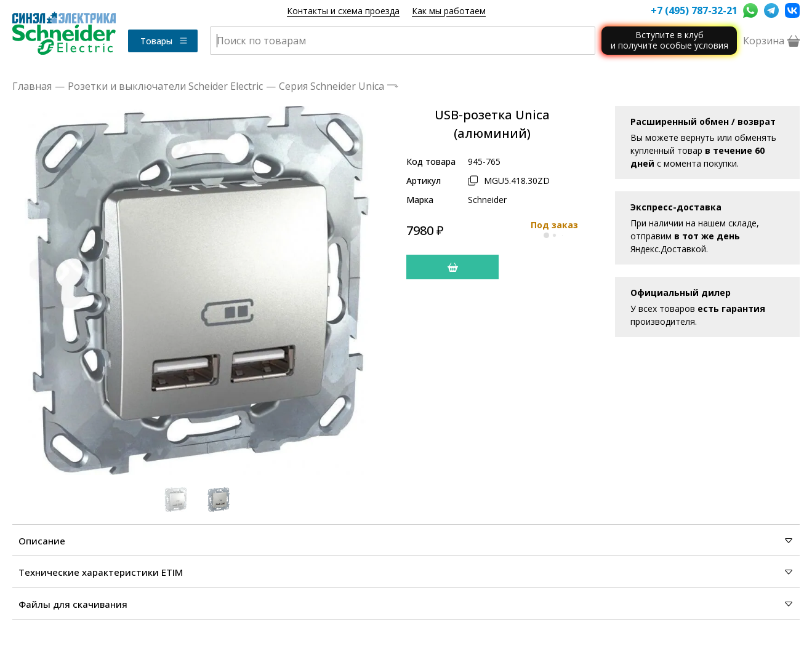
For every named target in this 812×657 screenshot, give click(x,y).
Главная (32, 86)
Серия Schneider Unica (332, 86)
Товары (164, 41)
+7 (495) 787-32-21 (694, 10)
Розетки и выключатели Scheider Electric (165, 86)
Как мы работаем (449, 11)
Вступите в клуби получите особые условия (669, 40)
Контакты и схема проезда (343, 11)
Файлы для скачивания (406, 604)
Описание (406, 541)
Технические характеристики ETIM (406, 572)
